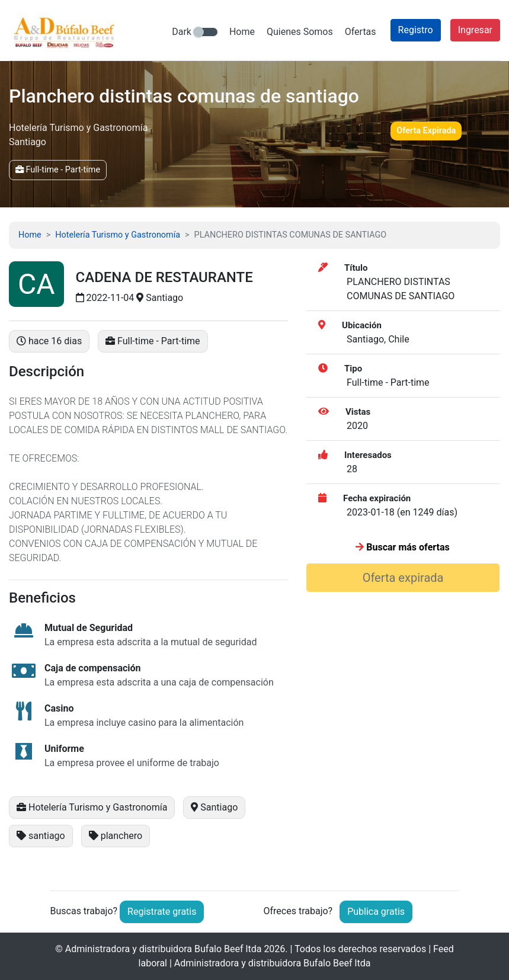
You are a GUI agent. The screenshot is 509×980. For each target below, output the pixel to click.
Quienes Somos (300, 32)
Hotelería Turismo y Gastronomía (118, 235)
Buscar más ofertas (402, 547)
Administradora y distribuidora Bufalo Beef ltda (164, 949)
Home (242, 32)
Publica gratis (376, 912)
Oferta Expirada (426, 131)
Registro (416, 30)
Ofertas (361, 32)
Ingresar (475, 30)
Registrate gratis (162, 912)
